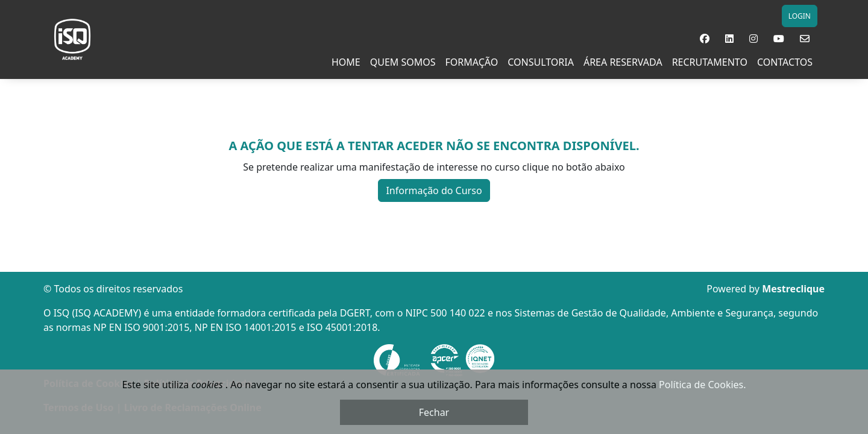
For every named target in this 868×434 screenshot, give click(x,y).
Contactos (785, 62)
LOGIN (800, 16)
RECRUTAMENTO (710, 62)
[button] (705, 39)
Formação (472, 62)
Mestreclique (793, 289)
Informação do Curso (434, 190)
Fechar (434, 412)
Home (346, 62)
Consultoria (541, 62)
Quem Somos (403, 62)
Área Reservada (623, 62)
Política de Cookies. (702, 385)
